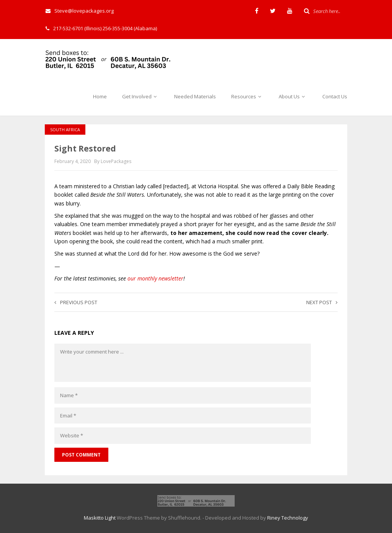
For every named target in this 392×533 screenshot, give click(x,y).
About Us (293, 96)
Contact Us (335, 96)
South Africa (65, 130)
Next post (322, 302)
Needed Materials (195, 96)
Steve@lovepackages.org (80, 11)
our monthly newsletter (155, 278)
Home (100, 96)
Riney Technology (288, 518)
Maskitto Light (100, 518)
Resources (247, 96)
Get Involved (140, 96)
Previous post (76, 302)
